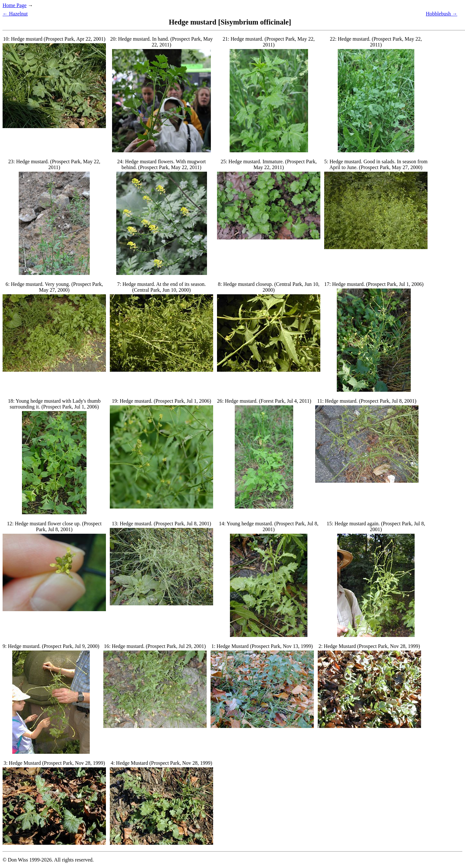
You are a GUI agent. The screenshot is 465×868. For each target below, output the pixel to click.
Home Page (15, 5)
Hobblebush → (442, 14)
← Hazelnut (15, 14)
